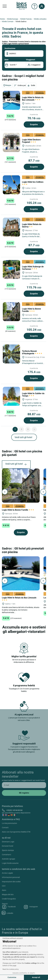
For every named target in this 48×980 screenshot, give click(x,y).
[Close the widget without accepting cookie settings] (13, 938)
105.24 (34, 203)
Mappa (7, 85)
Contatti (5, 828)
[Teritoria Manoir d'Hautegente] (11, 354)
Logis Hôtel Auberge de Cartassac (33, 268)
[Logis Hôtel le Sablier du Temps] (11, 396)
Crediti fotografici (9, 899)
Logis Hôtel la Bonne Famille (31, 310)
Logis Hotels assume (10, 863)
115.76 (34, 287)
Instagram (31, 907)
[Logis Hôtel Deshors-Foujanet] (11, 142)
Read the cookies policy (11, 969)
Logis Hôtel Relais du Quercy (32, 225)
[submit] (24, 793)
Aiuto (4, 890)
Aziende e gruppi (8, 859)
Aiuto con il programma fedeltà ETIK (16, 832)
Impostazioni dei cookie (11, 882)
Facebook (9, 907)
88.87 (34, 414)
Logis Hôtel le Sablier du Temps (33, 395)
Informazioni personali (11, 877)
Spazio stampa (8, 850)
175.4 (34, 372)
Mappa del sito (8, 894)
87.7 (34, 161)
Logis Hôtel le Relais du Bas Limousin (33, 99)
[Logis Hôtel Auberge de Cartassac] (11, 269)
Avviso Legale (7, 873)
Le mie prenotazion (9, 823)
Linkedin (8, 913)
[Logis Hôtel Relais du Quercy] (11, 227)
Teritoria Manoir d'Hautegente (32, 352)
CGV (4, 886)
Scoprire (34, 124)
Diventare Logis (8, 842)
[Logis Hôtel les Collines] (11, 185)
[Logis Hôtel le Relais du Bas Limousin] (11, 100)
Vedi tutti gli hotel (23, 437)
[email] (24, 785)
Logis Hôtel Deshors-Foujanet (32, 141)
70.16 (34, 118)
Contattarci (6, 855)
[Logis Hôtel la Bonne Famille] (11, 312)
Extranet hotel (7, 846)
